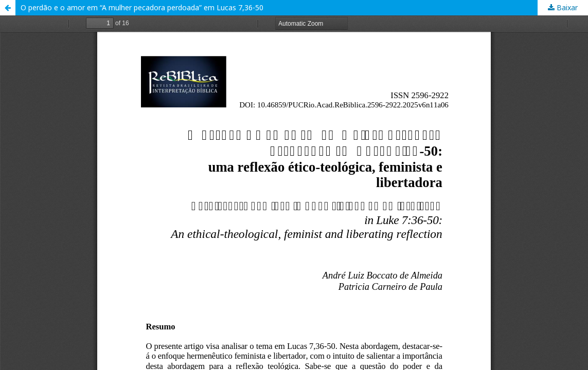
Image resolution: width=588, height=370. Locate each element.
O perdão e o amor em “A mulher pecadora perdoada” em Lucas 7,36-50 (142, 7)
